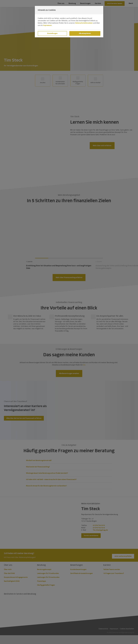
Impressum (47, 25)
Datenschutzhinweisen (84, 23)
